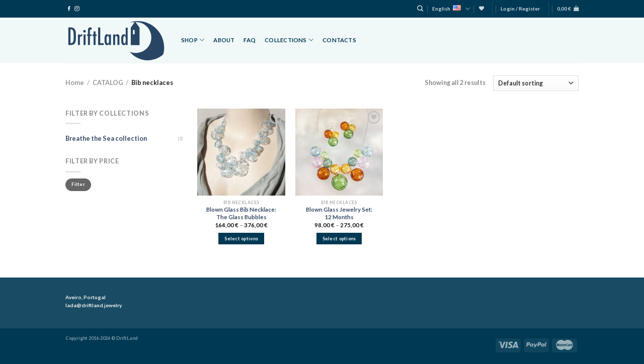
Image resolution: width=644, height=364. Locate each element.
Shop (193, 40)
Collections (289, 40)
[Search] (420, 9)
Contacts (339, 40)
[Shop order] (536, 83)
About (224, 40)
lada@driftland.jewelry (94, 305)
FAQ (250, 40)
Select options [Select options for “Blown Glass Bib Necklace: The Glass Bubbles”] (241, 239)
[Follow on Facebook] (69, 9)
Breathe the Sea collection (106, 139)
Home (75, 83)
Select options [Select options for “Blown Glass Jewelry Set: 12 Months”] (339, 239)
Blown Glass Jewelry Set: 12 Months (339, 213)
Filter (78, 184)
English (451, 9)
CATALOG (108, 83)
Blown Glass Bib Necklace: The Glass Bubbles (241, 213)
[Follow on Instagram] (77, 9)
